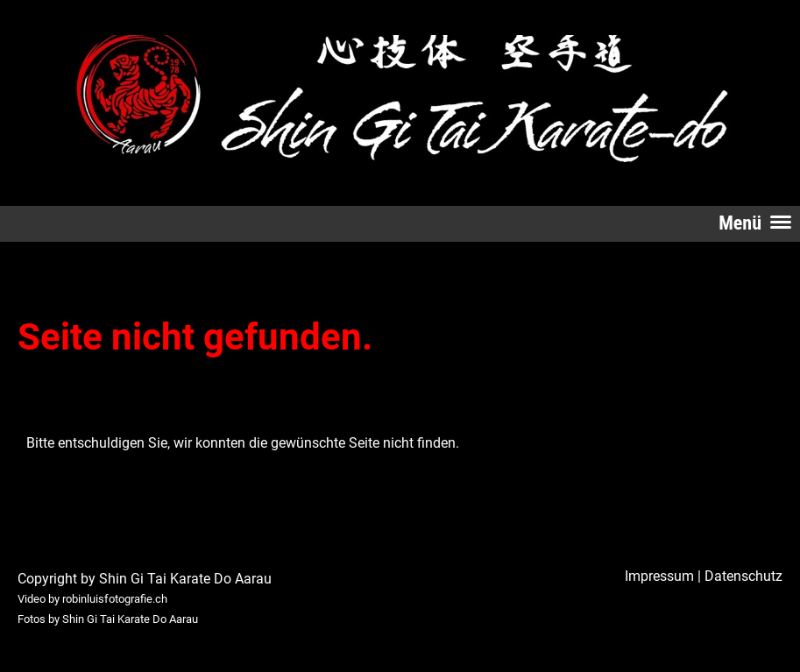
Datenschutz (743, 576)
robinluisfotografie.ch (115, 599)
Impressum (659, 576)
